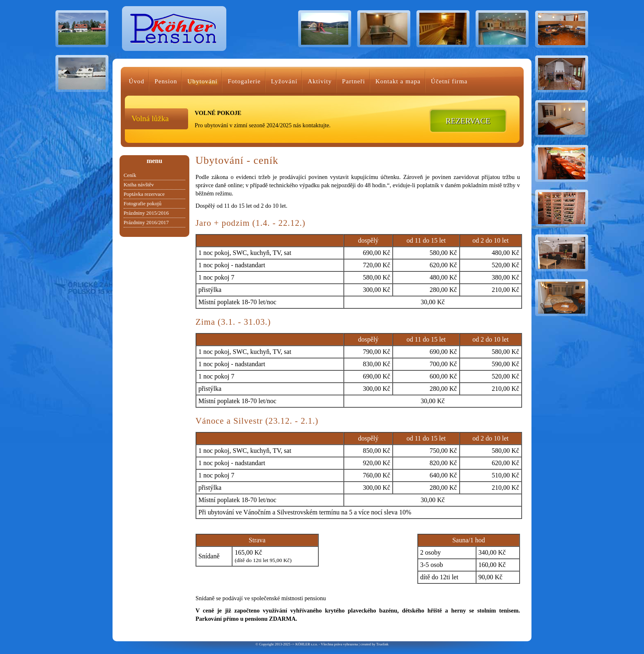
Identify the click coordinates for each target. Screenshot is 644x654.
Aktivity (320, 81)
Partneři (354, 81)
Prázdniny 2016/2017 (146, 223)
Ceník (130, 175)
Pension (166, 81)
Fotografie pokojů (143, 204)
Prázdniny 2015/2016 (146, 213)
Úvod (137, 81)
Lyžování (284, 81)
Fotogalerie (244, 81)
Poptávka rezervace (144, 194)
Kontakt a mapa (398, 81)
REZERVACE (468, 121)
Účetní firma (449, 81)
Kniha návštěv (139, 185)
